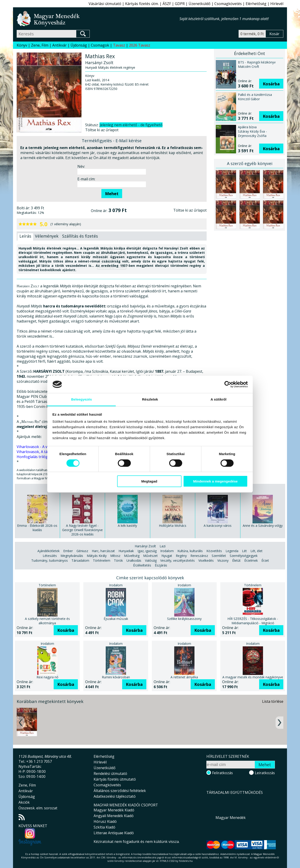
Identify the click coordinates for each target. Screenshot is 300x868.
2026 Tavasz (140, 45)
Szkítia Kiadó (104, 827)
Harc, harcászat (103, 551)
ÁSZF (167, 4)
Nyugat (167, 556)
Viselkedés (206, 560)
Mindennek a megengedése (215, 481)
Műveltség (132, 556)
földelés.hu (186, 861)
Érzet (265, 560)
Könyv (22, 45)
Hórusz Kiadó (105, 821)
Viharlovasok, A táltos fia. (38, 452)
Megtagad (149, 481)
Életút (236, 560)
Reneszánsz (199, 556)
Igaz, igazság (147, 551)
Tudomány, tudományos (50, 560)
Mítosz (115, 556)
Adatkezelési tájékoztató (115, 796)
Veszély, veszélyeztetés (178, 560)
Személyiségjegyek (244, 556)
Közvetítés (214, 551)
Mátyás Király (97, 556)
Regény (181, 556)
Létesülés (50, 556)
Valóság (151, 560)
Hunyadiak (126, 551)
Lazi (163, 546)
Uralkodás (134, 560)
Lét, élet (257, 551)
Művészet (150, 556)
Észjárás (161, 565)
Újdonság (79, 45)
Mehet (112, 194)
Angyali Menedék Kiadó (114, 816)
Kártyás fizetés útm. (142, 4)
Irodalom (167, 551)
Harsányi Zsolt (145, 546)
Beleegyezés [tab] (81, 399)
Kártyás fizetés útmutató (115, 779)
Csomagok (100, 45)
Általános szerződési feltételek (120, 791)
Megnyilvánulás (72, 556)
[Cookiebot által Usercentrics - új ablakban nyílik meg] (228, 384)
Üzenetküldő (200, 4)
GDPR (180, 4)
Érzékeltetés (142, 565)
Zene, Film (40, 45)
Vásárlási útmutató (105, 4)
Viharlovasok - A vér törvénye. (42, 447)
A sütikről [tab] (218, 399)
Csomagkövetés (228, 4)
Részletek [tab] (150, 399)
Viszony (223, 560)
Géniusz (82, 551)
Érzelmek (251, 560)
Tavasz (119, 45)
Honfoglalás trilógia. (34, 457)
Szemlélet (219, 556)
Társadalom (80, 560)
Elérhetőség (256, 4)
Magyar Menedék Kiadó (114, 810)
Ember (68, 551)
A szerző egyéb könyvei (250, 163)
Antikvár (59, 45)
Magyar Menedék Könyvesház (98, 19)
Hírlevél (277, 4)
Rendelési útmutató (110, 774)
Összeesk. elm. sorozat (38, 808)
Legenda (232, 551)
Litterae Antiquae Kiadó (114, 833)
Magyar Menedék (231, 818)
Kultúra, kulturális (190, 551)
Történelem (102, 560)
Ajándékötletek (49, 551)
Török (118, 560)
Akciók (24, 802)
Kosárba (271, 84)
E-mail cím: (86, 179)
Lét (244, 551)
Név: (81, 166)
